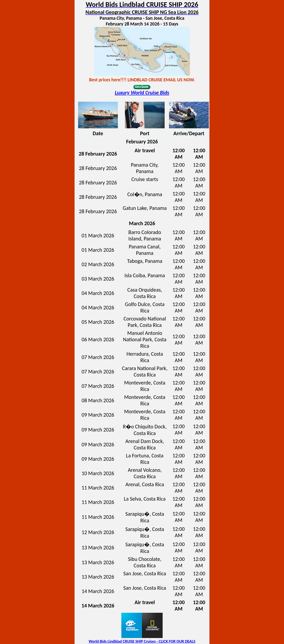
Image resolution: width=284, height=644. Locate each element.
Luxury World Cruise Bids (142, 93)
